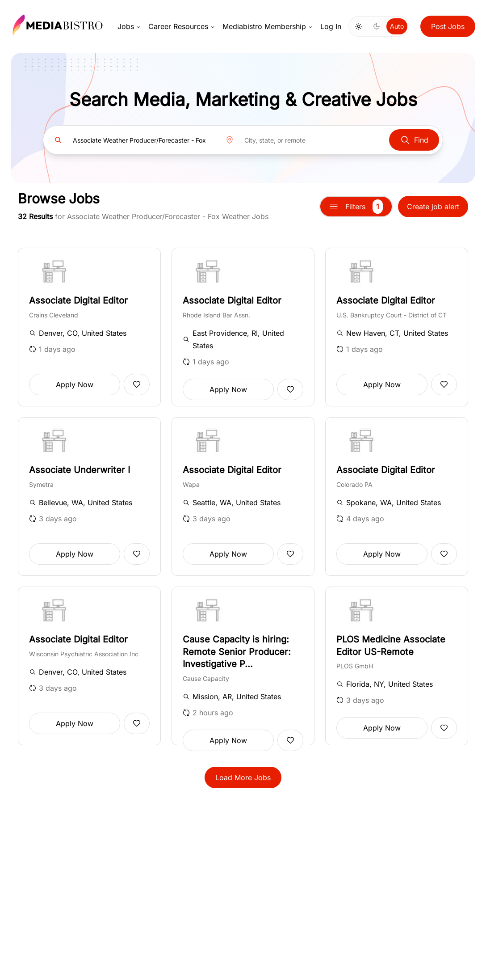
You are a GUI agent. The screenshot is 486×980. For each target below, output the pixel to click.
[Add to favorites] (137, 384)
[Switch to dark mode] (377, 26)
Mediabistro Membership (268, 26)
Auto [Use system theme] (397, 26)
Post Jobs (448, 26)
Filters (356, 207)
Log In (331, 26)
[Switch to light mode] (359, 26)
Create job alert (433, 207)
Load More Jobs (243, 777)
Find (414, 140)
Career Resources (182, 26)
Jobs (129, 26)
